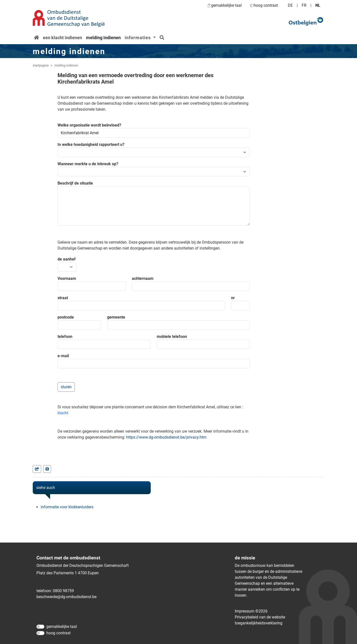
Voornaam (67, 278)
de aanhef (67, 259)
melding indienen (103, 38)
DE (290, 5)
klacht (63, 413)
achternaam (143, 278)
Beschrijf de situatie (75, 183)
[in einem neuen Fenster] (47, 469)
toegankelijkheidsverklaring (259, 623)
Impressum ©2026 (251, 611)
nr (233, 298)
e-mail (63, 356)
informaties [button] (138, 38)
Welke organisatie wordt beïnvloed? (89, 125)
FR (304, 5)
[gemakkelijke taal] (40, 627)
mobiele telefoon (172, 337)
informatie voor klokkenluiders (67, 507)
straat (63, 298)
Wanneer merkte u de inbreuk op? (88, 164)
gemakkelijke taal (224, 5)
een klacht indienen (62, 38)
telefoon (65, 337)
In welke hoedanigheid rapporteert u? (91, 145)
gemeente (116, 317)
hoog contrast (264, 5)
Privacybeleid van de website (260, 617)
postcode (66, 317)
